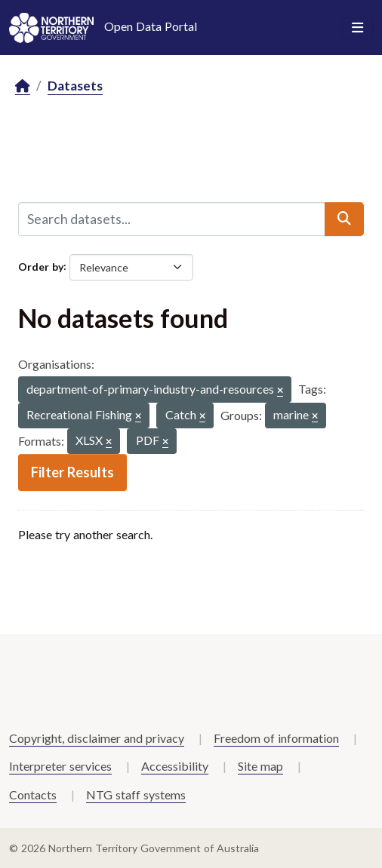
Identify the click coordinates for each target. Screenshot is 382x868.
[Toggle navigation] (357, 28)
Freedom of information (276, 738)
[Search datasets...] (172, 219)
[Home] (23, 86)
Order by (41, 266)
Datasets (75, 86)
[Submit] (344, 219)
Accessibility (175, 766)
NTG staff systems (136, 794)
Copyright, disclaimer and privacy (97, 738)
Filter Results (72, 472)
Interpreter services (60, 766)
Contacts (33, 794)
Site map (260, 766)
